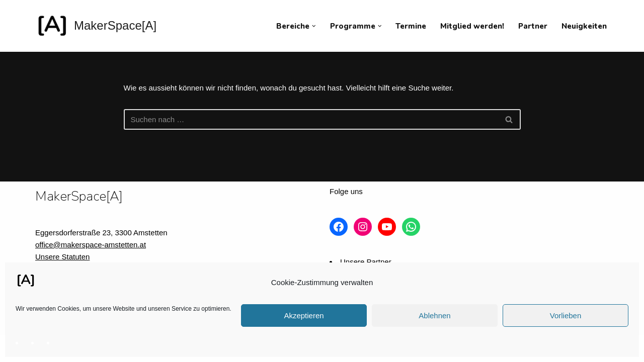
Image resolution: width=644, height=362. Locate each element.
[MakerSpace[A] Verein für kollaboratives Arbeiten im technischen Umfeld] (96, 26)
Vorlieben (566, 315)
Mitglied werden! (472, 26)
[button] (314, 26)
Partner (533, 26)
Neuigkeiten (584, 26)
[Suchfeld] (311, 119)
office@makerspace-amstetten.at (91, 245)
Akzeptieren (304, 315)
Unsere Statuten (62, 257)
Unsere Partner (366, 262)
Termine (411, 26)
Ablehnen (434, 315)
